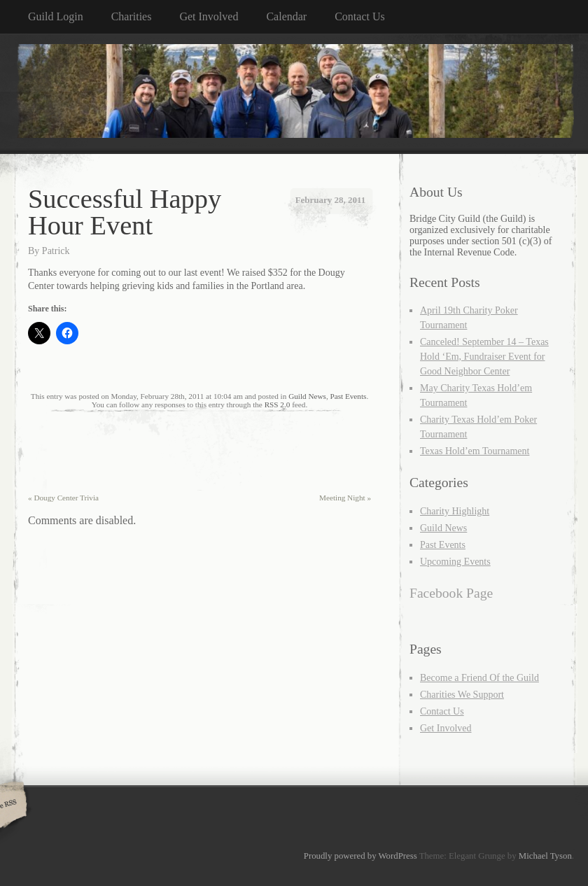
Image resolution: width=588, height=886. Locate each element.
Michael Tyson (545, 856)
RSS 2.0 (278, 405)
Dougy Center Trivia (63, 498)
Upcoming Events (455, 562)
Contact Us (360, 16)
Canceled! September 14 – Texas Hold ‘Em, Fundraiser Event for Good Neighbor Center (484, 357)
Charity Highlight (455, 511)
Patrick (56, 251)
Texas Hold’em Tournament (475, 451)
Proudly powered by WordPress (360, 856)
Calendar (286, 16)
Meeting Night (345, 498)
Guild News (307, 396)
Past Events (348, 396)
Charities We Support (462, 695)
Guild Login (56, 16)
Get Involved (209, 16)
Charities (132, 16)
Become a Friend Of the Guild (479, 678)
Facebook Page (451, 593)
